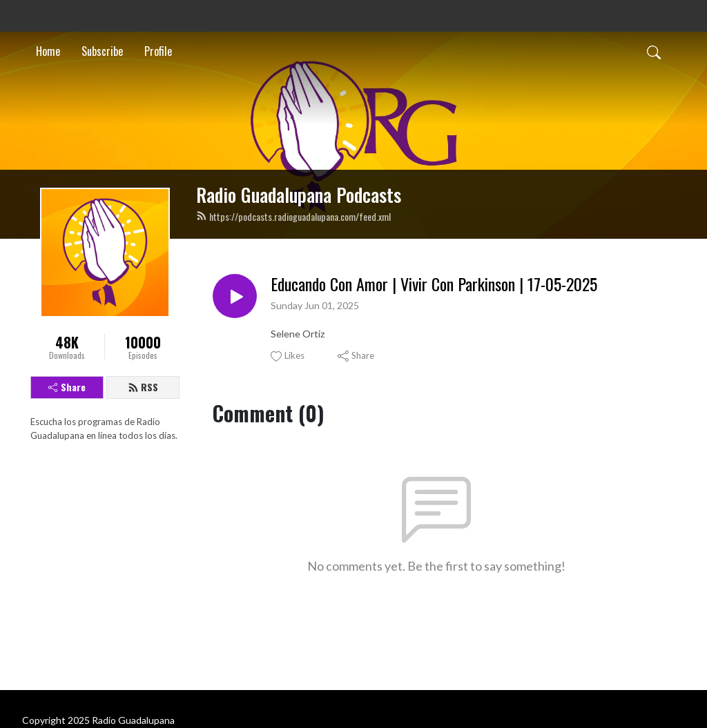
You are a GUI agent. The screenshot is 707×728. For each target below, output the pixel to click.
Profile (158, 51)
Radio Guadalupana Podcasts (299, 195)
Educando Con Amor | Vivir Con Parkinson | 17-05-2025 (434, 284)
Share (67, 387)
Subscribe (102, 51)
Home (48, 51)
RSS (143, 387)
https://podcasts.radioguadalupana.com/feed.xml (293, 216)
